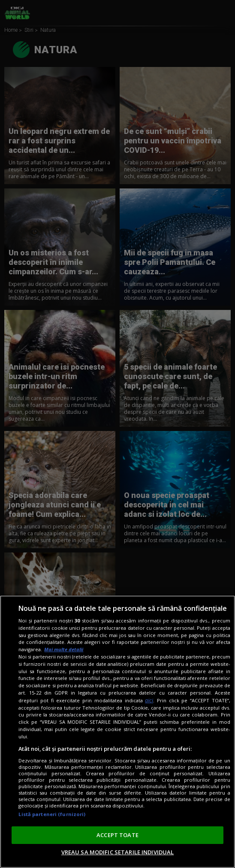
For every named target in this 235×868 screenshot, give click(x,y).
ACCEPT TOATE (117, 835)
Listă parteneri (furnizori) (52, 814)
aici (149, 700)
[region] (117, 732)
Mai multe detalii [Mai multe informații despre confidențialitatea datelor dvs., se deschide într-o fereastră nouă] (64, 649)
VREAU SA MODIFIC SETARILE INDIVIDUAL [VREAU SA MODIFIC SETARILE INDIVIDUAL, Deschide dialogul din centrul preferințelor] (118, 852)
